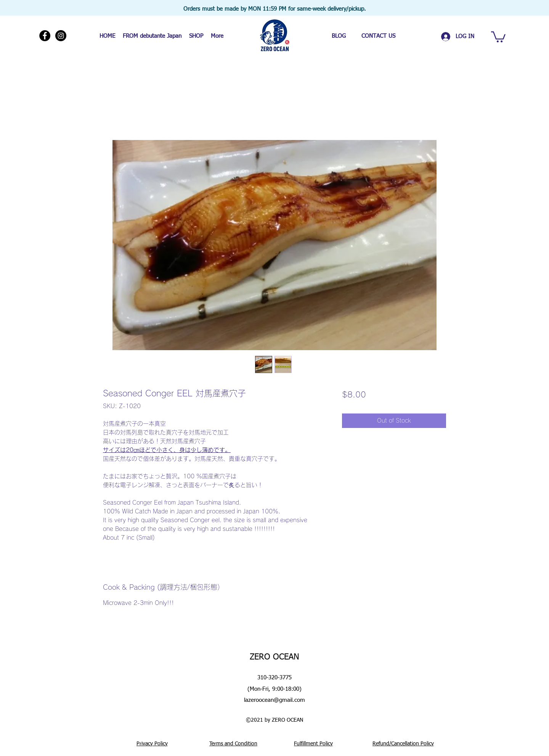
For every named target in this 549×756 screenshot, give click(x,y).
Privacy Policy (152, 744)
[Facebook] (45, 36)
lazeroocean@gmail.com (274, 700)
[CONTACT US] (378, 36)
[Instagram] (61, 36)
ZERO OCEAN (274, 657)
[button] (498, 36)
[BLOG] (339, 36)
